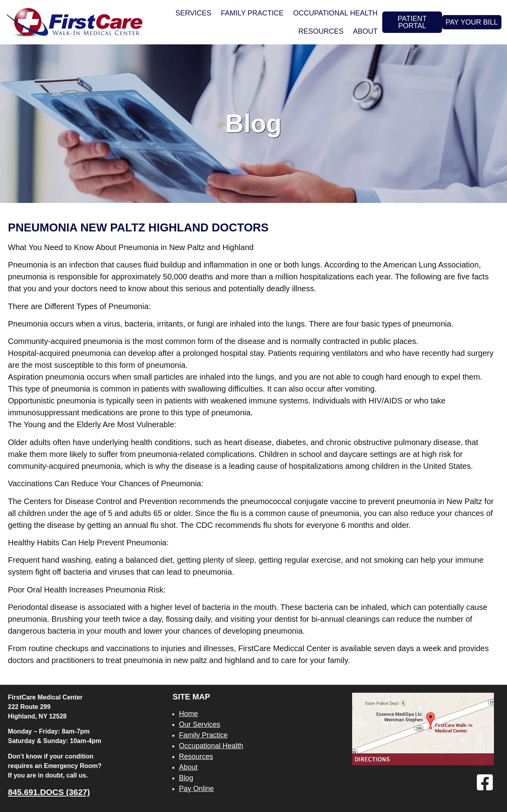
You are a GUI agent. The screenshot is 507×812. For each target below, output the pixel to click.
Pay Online (196, 789)
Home (189, 714)
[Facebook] (485, 782)
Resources (321, 31)
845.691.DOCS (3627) (49, 792)
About (365, 31)
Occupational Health (335, 13)
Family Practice (252, 13)
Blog (186, 778)
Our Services (200, 724)
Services (193, 13)
